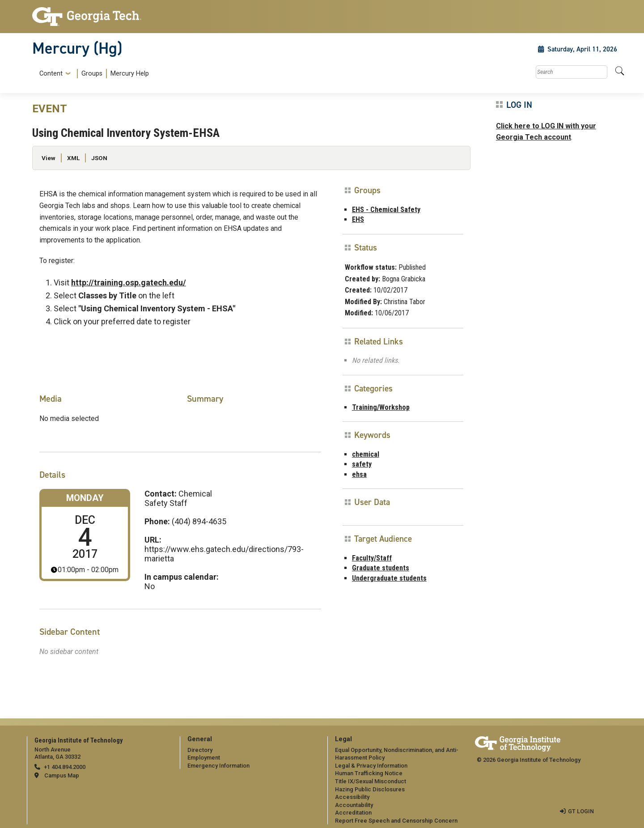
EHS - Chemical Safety (386, 210)
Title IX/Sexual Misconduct (371, 781)
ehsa (359, 474)
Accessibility (352, 797)
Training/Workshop (381, 407)
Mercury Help (130, 74)
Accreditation (353, 813)
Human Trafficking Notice (369, 773)
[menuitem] (92, 74)
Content (51, 74)
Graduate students (381, 568)
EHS (358, 219)
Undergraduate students (389, 578)
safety (362, 464)
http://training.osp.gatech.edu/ (129, 282)
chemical (366, 454)
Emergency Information (218, 766)
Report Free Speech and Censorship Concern (396, 821)
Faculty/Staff (372, 558)
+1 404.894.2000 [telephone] (65, 767)
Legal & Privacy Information (371, 766)
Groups (92, 74)
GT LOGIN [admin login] (581, 811)
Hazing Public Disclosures (370, 789)
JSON (99, 158)
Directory (200, 750)
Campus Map (62, 775)
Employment (204, 758)
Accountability (354, 805)
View (49, 158)
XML (73, 158)
